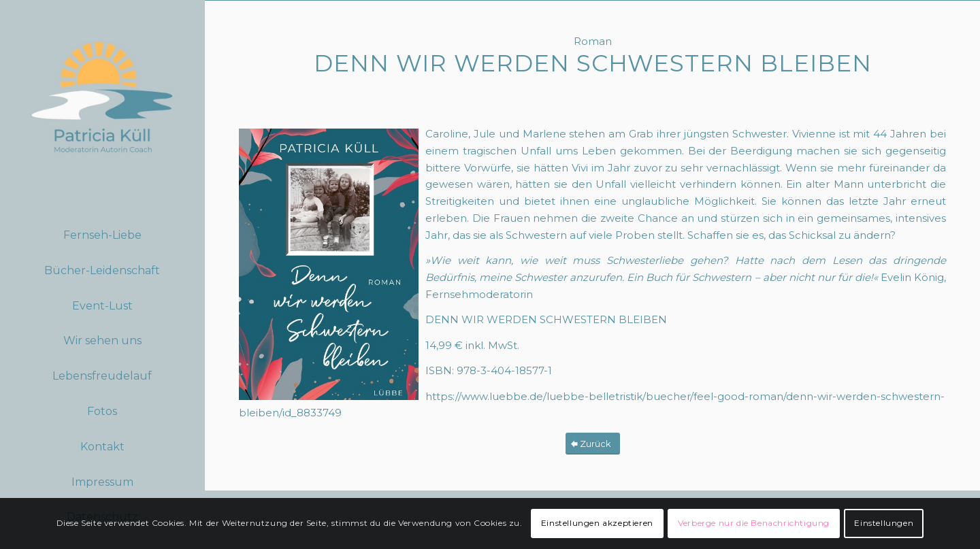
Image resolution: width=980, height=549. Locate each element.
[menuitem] (102, 236)
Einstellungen (884, 523)
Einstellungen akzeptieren (597, 523)
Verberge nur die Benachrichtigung (754, 523)
